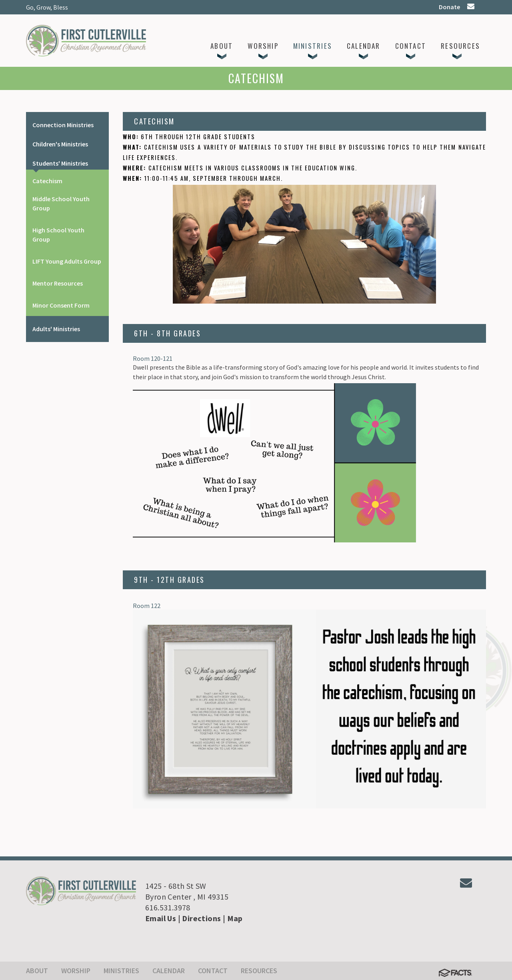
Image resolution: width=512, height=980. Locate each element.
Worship (76, 971)
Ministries (121, 971)
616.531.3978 (168, 907)
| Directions (200, 918)
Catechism (47, 181)
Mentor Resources (58, 283)
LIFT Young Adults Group (67, 261)
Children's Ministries (60, 144)
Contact (213, 971)
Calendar (169, 971)
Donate (449, 7)
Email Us (161, 918)
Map (235, 918)
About (37, 971)
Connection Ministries (63, 125)
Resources (259, 971)
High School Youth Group (58, 235)
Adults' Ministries (56, 329)
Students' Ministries (60, 163)
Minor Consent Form (61, 305)
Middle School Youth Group (61, 203)
